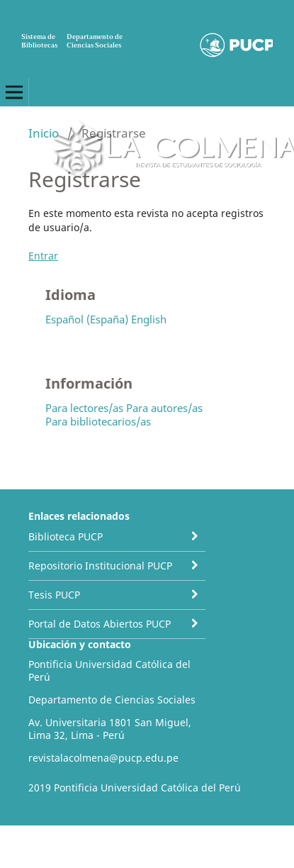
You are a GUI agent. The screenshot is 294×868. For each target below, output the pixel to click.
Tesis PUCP (54, 595)
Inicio (44, 133)
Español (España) (87, 319)
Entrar (43, 256)
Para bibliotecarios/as (98, 421)
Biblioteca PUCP (66, 536)
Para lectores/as (84, 408)
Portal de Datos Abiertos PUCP (100, 624)
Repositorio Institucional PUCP (100, 566)
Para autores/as (164, 408)
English (149, 319)
